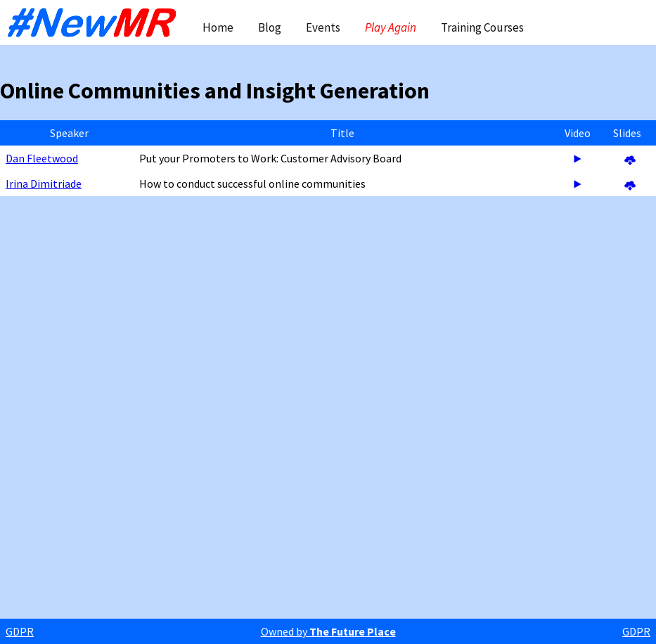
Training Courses (482, 27)
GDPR (20, 631)
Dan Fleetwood (42, 158)
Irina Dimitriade (44, 183)
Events (323, 27)
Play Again (391, 27)
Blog (270, 27)
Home (218, 27)
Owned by (328, 631)
